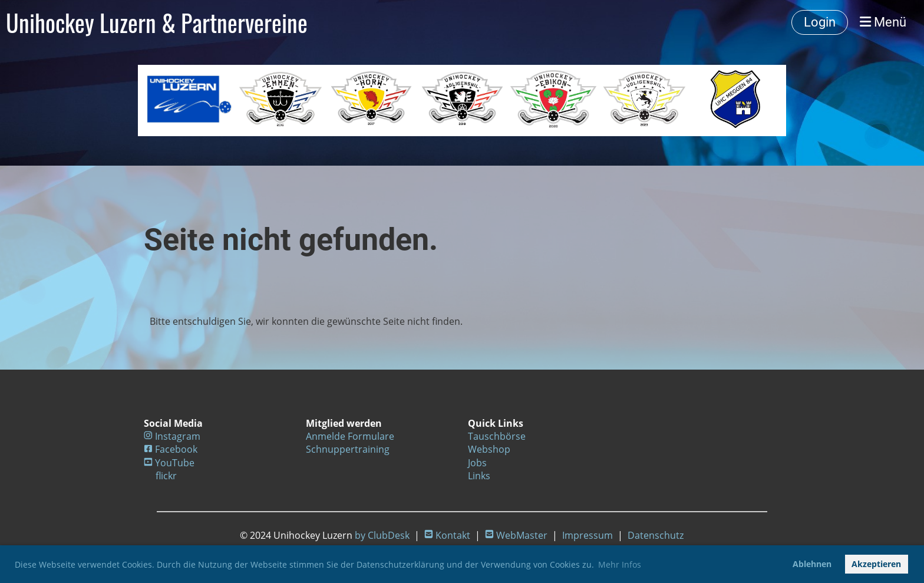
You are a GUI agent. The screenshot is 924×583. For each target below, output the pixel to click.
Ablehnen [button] (812, 564)
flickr (166, 476)
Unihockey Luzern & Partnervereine (157, 22)
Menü (883, 22)
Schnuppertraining (348, 449)
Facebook (176, 449)
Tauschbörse (497, 436)
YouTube (175, 463)
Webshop (489, 449)
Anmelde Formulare (350, 436)
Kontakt (453, 535)
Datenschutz (656, 535)
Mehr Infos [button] (620, 564)
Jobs (477, 463)
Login (820, 22)
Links (479, 476)
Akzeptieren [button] (876, 564)
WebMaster (522, 535)
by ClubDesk (382, 535)
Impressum (588, 535)
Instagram (178, 436)
